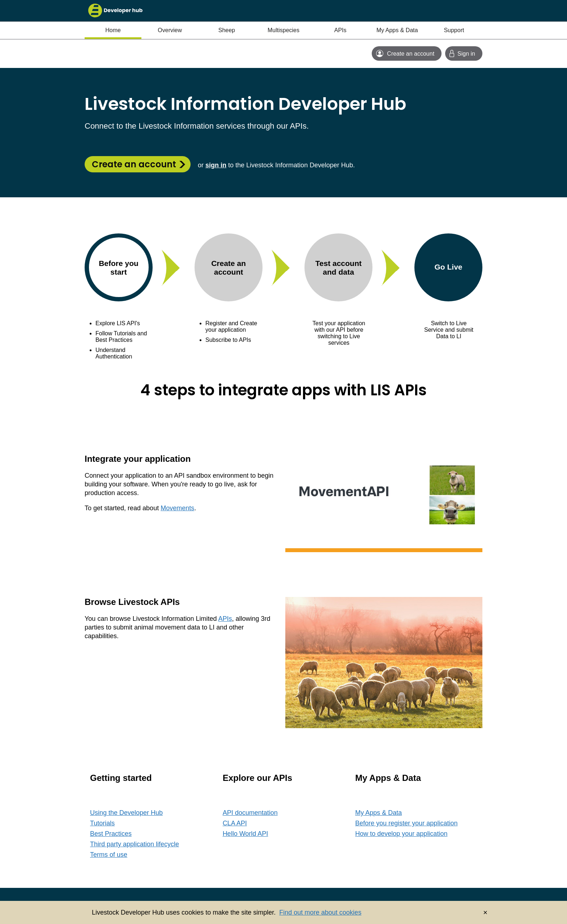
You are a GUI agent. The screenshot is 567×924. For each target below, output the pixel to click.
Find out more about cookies (320, 912)
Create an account (134, 164)
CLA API (235, 823)
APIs (340, 30)
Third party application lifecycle (135, 844)
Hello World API (246, 834)
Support (454, 30)
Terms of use (109, 855)
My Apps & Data (397, 30)
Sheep (227, 30)
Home (113, 30)
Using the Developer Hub (126, 813)
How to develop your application (401, 834)
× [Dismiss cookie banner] (485, 912)
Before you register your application (406, 823)
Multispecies (283, 30)
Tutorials (102, 823)
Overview (170, 30)
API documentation (250, 813)
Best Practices (111, 834)
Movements (177, 508)
